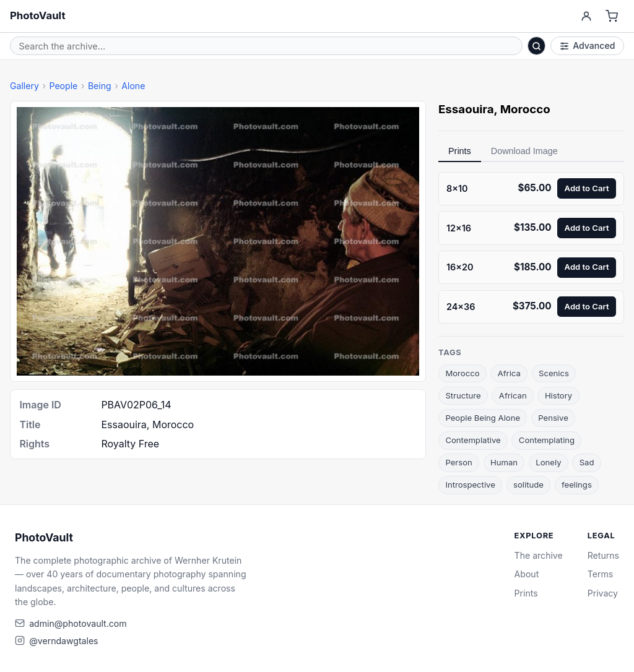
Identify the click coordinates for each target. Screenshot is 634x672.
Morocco (462, 373)
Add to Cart (587, 188)
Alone (133, 86)
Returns (603, 555)
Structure (463, 395)
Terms (600, 574)
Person (458, 462)
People (63, 86)
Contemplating (547, 440)
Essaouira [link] (466, 109)
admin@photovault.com (78, 623)
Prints (460, 151)
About (527, 574)
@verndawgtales (63, 641)
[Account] (586, 16)
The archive (539, 555)
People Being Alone (483, 418)
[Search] (537, 46)
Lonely (548, 462)
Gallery (24, 86)
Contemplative (473, 440)
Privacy (603, 593)
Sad (587, 462)
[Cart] (612, 16)
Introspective (470, 485)
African (513, 395)
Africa (509, 373)
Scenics (554, 373)
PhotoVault (38, 15)
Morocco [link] (525, 109)
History (558, 395)
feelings (577, 485)
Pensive (553, 418)
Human (504, 462)
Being (100, 86)
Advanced (588, 45)
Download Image (524, 151)
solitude (528, 485)
